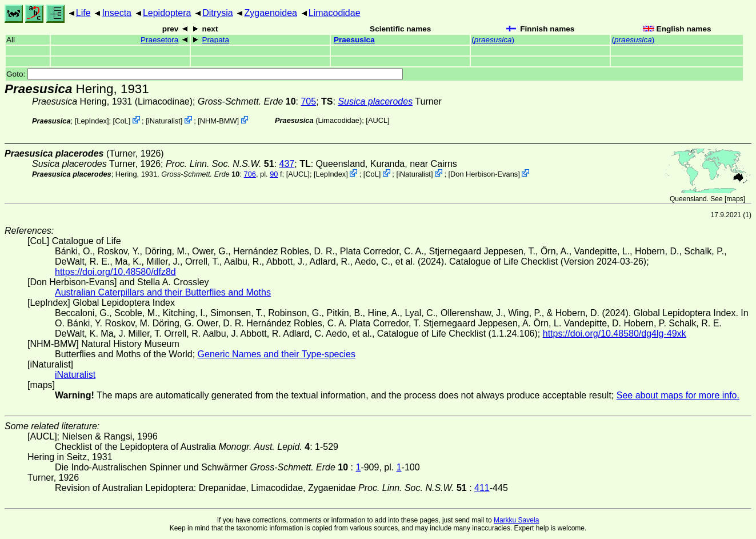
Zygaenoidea (271, 13)
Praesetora (160, 40)
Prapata (216, 40)
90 (274, 174)
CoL (121, 121)
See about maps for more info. (678, 395)
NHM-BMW (219, 121)
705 (308, 101)
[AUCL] (377, 120)
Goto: (205, 74)
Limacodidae (335, 13)
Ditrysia (217, 13)
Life (83, 13)
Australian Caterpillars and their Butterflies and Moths (163, 292)
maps (735, 199)
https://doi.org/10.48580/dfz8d (115, 272)
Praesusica (354, 40)
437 (287, 164)
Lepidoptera (167, 13)
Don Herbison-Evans (484, 174)
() (493, 40)
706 (250, 174)
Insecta (117, 13)
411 (482, 488)
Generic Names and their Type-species (277, 354)
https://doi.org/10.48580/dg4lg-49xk (615, 334)
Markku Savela (516, 520)
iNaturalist (164, 121)
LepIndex (92, 121)
